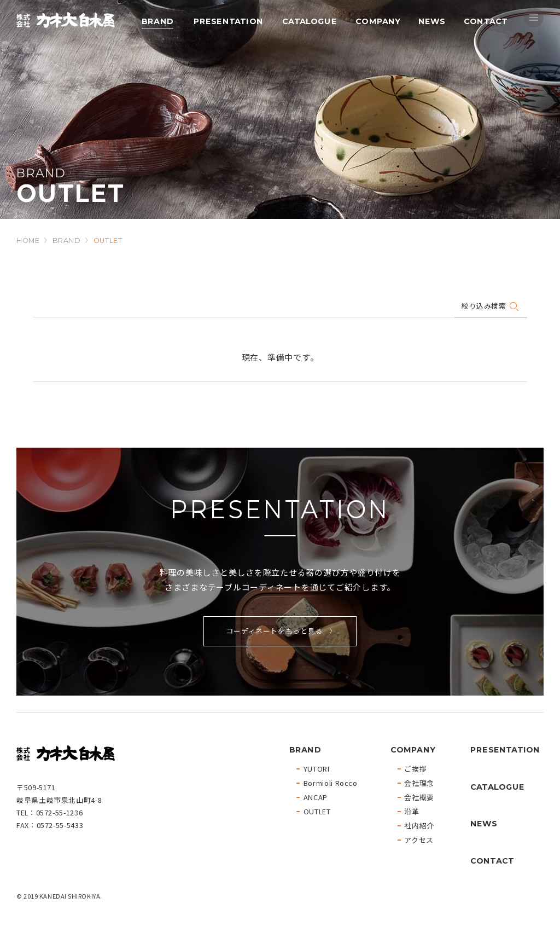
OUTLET (317, 812)
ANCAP (316, 798)
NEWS (431, 21)
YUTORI (317, 769)
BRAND (157, 21)
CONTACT (486, 21)
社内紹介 (419, 826)
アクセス (419, 840)
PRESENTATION (228, 21)
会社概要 (419, 798)
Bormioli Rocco (331, 783)
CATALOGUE (310, 21)
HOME (28, 241)
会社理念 (419, 783)
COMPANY (378, 21)
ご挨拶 (415, 769)
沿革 (412, 812)
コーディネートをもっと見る (275, 631)
